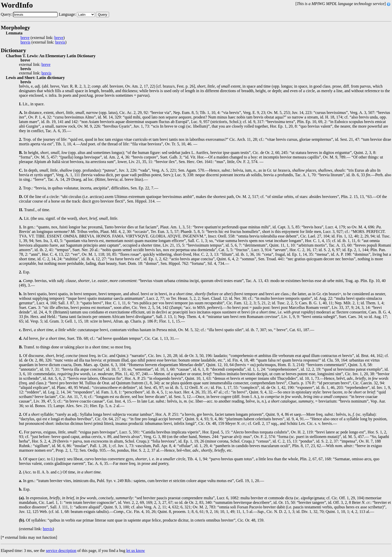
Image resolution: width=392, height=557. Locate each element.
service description (61, 551)
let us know (136, 551)
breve (25, 38)
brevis (25, 42)
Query (102, 15)
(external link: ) (43, 38)
